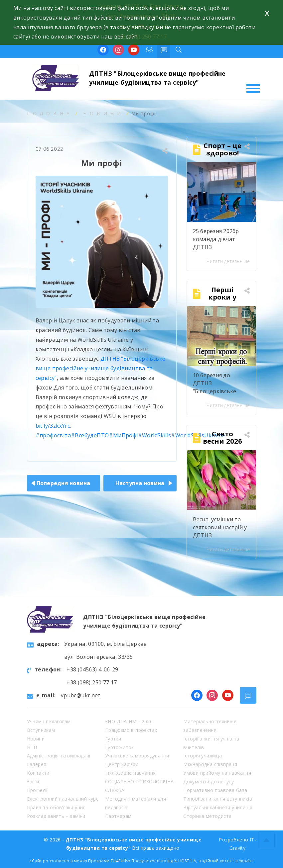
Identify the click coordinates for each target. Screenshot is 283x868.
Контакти (38, 773)
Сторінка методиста (207, 816)
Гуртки (113, 739)
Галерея (37, 764)
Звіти (33, 781)
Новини (104, 113)
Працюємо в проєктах (131, 730)
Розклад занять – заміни (56, 816)
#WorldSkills (155, 435)
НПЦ (32, 747)
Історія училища (203, 756)
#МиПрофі (123, 435)
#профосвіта (53, 435)
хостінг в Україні (237, 861)
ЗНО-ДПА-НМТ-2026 (129, 721)
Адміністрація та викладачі (59, 756)
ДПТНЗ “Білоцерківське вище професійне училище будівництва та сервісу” (101, 368)
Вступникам (41, 730)
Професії (37, 790)
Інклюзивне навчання (131, 773)
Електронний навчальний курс (63, 799)
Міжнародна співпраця (210, 764)
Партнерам (118, 816)
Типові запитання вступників (218, 799)
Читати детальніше (228, 261)
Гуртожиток (120, 747)
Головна (50, 113)
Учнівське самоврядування (137, 756)
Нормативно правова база (215, 790)
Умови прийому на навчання (217, 773)
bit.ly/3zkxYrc (53, 426)
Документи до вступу (209, 781)
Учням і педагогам (49, 721)
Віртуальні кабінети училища (218, 807)
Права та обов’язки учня (56, 807)
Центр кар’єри (122, 764)
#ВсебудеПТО (90, 435)
